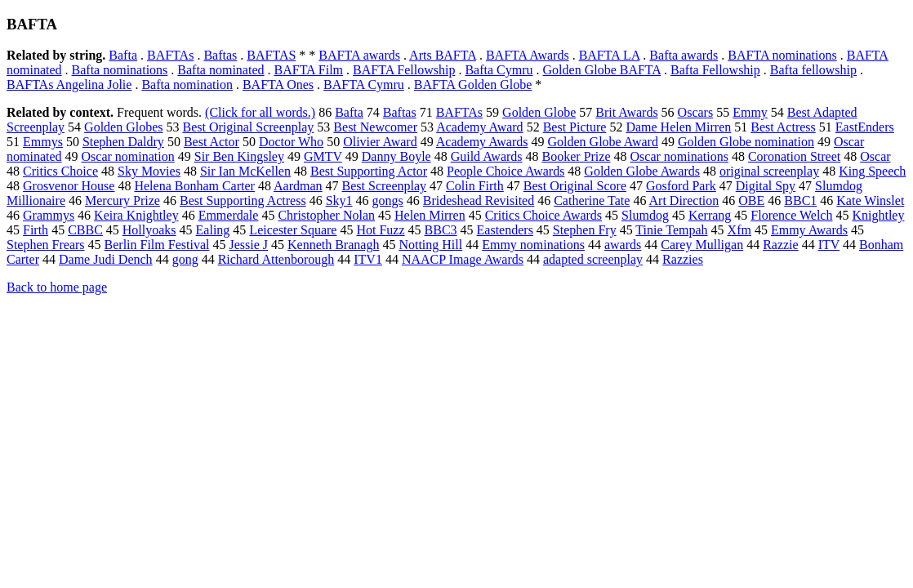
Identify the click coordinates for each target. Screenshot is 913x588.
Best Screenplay (385, 186)
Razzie (781, 245)
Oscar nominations (679, 156)
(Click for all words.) (260, 112)
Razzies (683, 259)
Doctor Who (291, 142)
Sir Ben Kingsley (239, 156)
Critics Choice (60, 171)
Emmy (750, 112)
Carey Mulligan (702, 245)
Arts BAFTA (443, 55)
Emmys (43, 142)
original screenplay (769, 171)
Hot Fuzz (380, 230)
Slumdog (645, 215)
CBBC (85, 230)
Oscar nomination (128, 156)
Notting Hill (430, 245)
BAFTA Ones (278, 85)
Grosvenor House (69, 186)
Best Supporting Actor (369, 171)
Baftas (220, 55)
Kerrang (710, 215)
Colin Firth (475, 186)
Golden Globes (123, 127)
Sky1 (339, 200)
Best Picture (575, 127)
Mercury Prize (122, 200)
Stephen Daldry (123, 142)
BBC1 (800, 200)
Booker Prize (577, 156)
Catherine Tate (592, 200)
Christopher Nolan (326, 215)
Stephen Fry (585, 230)
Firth (36, 230)
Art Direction (684, 200)
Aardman (298, 186)
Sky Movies (149, 171)
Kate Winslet (870, 200)
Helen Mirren (430, 215)
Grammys (49, 215)
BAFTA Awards (528, 55)
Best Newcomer (375, 127)
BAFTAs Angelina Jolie (69, 85)
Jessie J (248, 245)
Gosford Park (681, 186)
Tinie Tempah (671, 230)
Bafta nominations (120, 70)
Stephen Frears (46, 245)
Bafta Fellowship (715, 70)
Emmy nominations (533, 245)
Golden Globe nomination (746, 142)
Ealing (213, 230)
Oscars (696, 112)
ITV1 (368, 259)
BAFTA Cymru (364, 85)
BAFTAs (170, 55)
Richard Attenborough (276, 259)
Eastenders (505, 230)
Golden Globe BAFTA (602, 70)
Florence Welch (791, 215)
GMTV (323, 156)
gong (185, 259)
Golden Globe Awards (642, 171)
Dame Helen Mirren (678, 127)
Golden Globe (539, 112)
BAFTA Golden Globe (473, 85)
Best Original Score (575, 186)
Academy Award (480, 127)
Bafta (123, 55)
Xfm (739, 230)
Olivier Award (380, 142)
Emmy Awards (809, 230)
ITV (829, 245)
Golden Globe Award (602, 142)
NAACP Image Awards (463, 259)
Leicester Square (293, 230)
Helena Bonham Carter (194, 186)
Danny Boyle (396, 156)
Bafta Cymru (499, 70)
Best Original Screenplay (249, 127)
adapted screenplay (593, 259)
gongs (388, 200)
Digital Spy (766, 186)
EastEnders (865, 127)
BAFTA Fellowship (404, 70)
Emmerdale (229, 215)
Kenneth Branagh (333, 245)
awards (623, 245)
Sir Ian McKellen (245, 171)
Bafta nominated (220, 70)
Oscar (875, 156)
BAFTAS (271, 55)
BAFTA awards (359, 55)
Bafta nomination (187, 85)
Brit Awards (626, 112)
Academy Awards (482, 142)
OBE (751, 200)
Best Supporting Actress (243, 200)
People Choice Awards (505, 171)
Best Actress (783, 127)
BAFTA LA (610, 55)
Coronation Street (794, 156)
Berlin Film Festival (157, 245)
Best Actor (212, 142)
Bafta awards (684, 55)
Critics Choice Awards (543, 215)
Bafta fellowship (813, 70)
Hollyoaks (149, 230)
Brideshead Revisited (479, 200)
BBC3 (441, 230)
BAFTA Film (309, 70)
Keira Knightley (136, 215)
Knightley (878, 215)
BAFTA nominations (782, 55)
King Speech (872, 171)
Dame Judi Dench (106, 259)
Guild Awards (487, 156)
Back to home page (57, 287)
